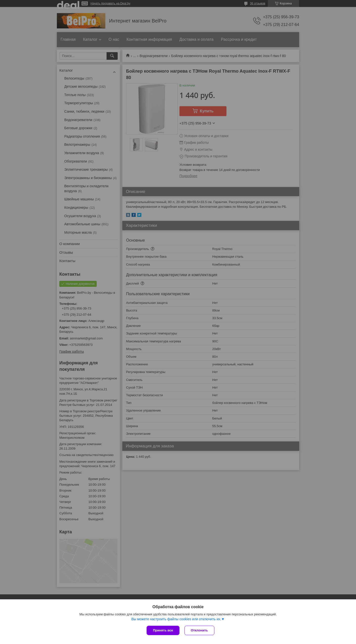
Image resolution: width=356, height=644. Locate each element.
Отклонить (199, 630)
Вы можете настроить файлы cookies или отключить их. (176, 619)
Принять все (163, 630)
